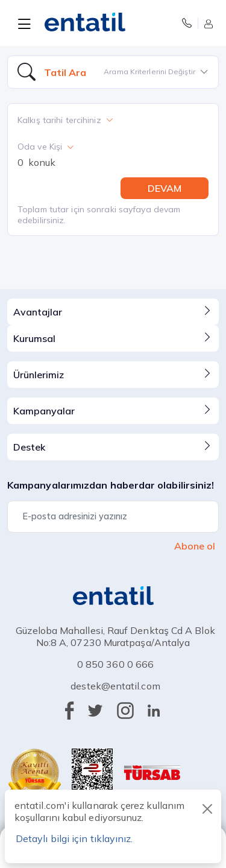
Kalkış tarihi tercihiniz (65, 120)
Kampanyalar (113, 410)
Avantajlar (113, 311)
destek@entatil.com (115, 686)
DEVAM (165, 188)
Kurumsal (113, 338)
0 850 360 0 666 (115, 664)
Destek (113, 446)
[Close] (207, 809)
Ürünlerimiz (113, 374)
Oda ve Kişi (46, 147)
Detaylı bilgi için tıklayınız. (74, 838)
